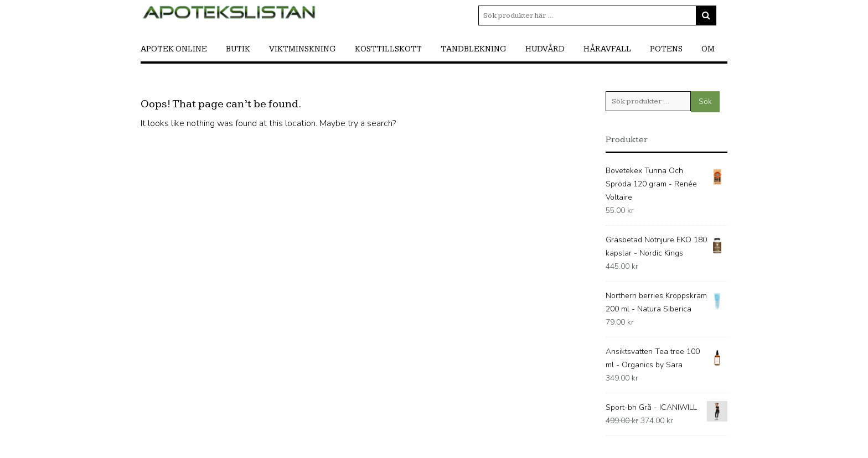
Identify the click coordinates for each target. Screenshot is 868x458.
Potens (666, 49)
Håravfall (607, 49)
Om (708, 49)
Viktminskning (303, 49)
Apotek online (174, 49)
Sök (705, 102)
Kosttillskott (388, 49)
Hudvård (545, 49)
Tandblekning (474, 49)
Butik (238, 49)
